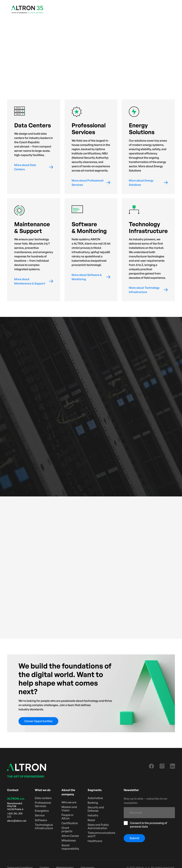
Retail (91, 820)
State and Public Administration (98, 826)
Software (41, 820)
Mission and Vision (69, 809)
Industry (93, 815)
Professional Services (43, 804)
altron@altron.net (17, 821)
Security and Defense (96, 809)
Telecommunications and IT (101, 835)
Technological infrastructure (44, 826)
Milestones (69, 840)
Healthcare (95, 841)
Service (40, 815)
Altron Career (70, 836)
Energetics (42, 811)
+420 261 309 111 (15, 815)
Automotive (95, 798)
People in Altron (67, 817)
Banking (93, 803)
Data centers (43, 798)
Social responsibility (70, 847)
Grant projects (67, 830)
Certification (70, 823)
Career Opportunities (38, 721)
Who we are (69, 802)
